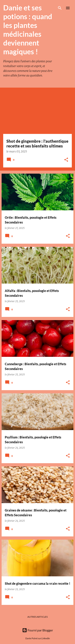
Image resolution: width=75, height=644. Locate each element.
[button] (66, 160)
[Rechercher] (60, 8)
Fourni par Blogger (38, 630)
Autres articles (37, 617)
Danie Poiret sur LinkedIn (38, 638)
